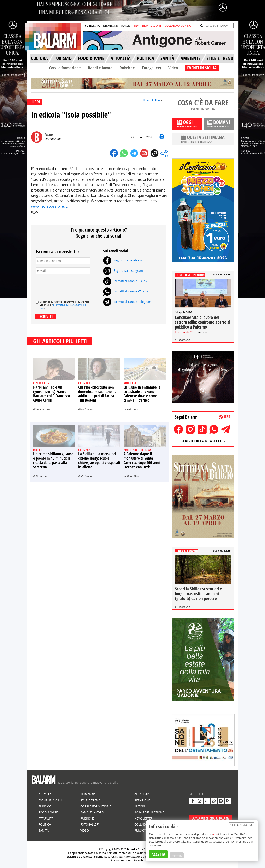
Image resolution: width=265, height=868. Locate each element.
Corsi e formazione (65, 68)
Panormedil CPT (185, 332)
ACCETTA (158, 854)
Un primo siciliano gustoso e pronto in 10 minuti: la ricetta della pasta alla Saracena (53, 460)
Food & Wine (48, 812)
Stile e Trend (90, 800)
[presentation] (67, 285)
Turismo (45, 806)
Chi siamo (142, 794)
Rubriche (127, 68)
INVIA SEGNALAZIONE (148, 25)
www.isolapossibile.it (49, 206)
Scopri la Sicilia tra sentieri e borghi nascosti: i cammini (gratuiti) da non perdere (198, 594)
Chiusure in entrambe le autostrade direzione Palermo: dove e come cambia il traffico (142, 394)
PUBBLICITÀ (92, 25)
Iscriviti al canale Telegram (127, 302)
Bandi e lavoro (100, 68)
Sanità (44, 830)
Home (147, 100)
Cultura (156, 100)
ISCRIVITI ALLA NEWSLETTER (203, 441)
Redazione (87, 409)
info (216, 834)
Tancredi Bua (44, 409)
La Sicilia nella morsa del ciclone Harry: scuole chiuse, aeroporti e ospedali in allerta (99, 460)
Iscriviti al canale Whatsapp (128, 291)
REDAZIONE (110, 25)
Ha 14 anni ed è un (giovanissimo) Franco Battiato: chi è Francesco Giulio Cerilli (52, 394)
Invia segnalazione (149, 812)
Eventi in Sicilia (50, 800)
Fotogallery (152, 68)
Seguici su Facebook (123, 260)
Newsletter (143, 818)
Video (173, 68)
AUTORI (126, 25)
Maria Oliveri (134, 476)
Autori (140, 806)
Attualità (46, 818)
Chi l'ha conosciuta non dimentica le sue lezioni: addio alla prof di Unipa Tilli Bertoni (97, 394)
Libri (165, 100)
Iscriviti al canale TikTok (125, 281)
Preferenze (177, 855)
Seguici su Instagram (123, 270)
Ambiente (88, 794)
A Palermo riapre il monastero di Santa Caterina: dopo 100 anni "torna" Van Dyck (142, 460)
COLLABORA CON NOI (178, 25)
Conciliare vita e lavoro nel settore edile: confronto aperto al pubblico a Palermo (203, 322)
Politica (45, 824)
